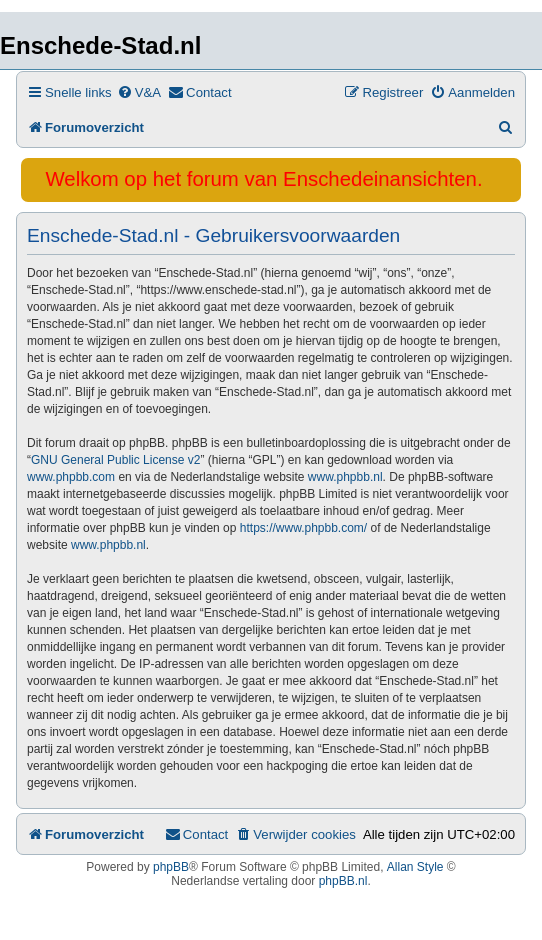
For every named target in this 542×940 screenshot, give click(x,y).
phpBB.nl (343, 881)
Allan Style (415, 867)
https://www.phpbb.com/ (303, 528)
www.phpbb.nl (345, 477)
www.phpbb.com (71, 477)
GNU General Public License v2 (115, 460)
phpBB (171, 867)
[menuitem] (139, 92)
